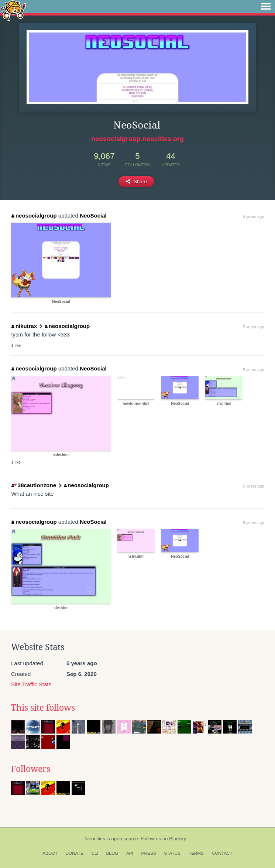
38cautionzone (34, 485)
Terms (196, 853)
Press (149, 853)
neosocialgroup (34, 216)
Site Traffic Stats (31, 684)
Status (172, 853)
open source (125, 839)
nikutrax (24, 326)
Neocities (95, 839)
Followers (31, 769)
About (50, 853)
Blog (112, 853)
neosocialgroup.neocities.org (137, 139)
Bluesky (178, 839)
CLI (94, 853)
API (130, 853)
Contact (222, 853)
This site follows (43, 708)
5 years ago (253, 216)
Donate (75, 853)
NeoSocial (93, 216)
